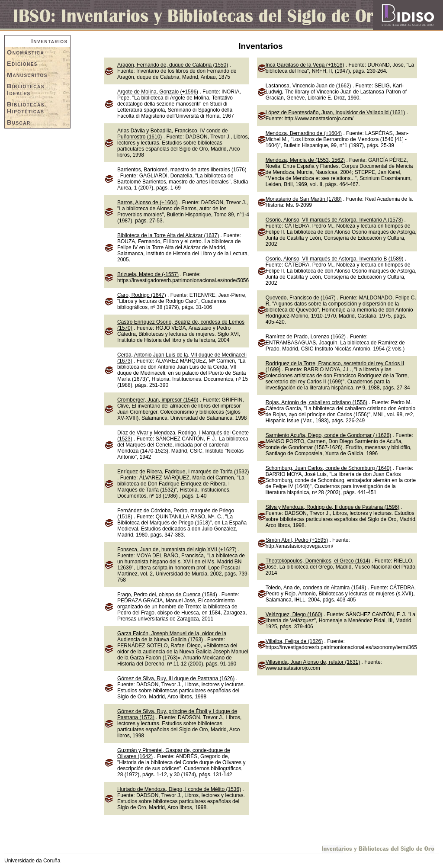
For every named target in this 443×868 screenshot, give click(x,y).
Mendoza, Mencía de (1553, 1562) (305, 160)
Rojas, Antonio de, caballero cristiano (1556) (316, 402)
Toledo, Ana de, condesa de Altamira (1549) (316, 588)
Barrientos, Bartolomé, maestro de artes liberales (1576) (182, 170)
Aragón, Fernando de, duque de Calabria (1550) (173, 65)
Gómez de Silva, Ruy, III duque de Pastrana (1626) (176, 678)
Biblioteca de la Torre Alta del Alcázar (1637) (168, 235)
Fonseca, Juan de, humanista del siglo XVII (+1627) (177, 550)
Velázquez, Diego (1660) (294, 614)
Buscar (19, 122)
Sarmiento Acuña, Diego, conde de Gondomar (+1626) (329, 435)
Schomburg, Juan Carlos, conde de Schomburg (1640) (329, 468)
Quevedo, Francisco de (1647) (301, 298)
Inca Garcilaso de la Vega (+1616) (305, 65)
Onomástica (26, 52)
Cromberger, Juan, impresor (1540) (158, 400)
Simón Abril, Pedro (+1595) (297, 540)
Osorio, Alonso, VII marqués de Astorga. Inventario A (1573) (334, 220)
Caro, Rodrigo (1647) (142, 295)
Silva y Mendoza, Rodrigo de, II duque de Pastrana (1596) (333, 507)
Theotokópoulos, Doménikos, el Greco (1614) (318, 561)
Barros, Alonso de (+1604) (148, 203)
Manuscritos (27, 75)
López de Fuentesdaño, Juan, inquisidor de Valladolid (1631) (335, 113)
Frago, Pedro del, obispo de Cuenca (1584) (167, 595)
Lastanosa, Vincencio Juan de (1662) (308, 86)
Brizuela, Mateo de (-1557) (148, 274)
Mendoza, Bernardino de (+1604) (304, 133)
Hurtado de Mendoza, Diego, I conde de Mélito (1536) (179, 789)
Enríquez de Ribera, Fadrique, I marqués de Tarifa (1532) (183, 472)
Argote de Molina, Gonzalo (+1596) (158, 92)
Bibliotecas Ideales (26, 90)
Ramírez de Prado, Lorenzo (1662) (306, 337)
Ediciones (22, 64)
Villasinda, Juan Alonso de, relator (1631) (313, 662)
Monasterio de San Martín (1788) (304, 199)
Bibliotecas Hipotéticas (26, 108)
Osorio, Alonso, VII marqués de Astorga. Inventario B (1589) (335, 259)
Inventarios (50, 41)
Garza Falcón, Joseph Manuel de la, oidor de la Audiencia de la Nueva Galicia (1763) (172, 637)
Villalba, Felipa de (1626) (294, 641)
